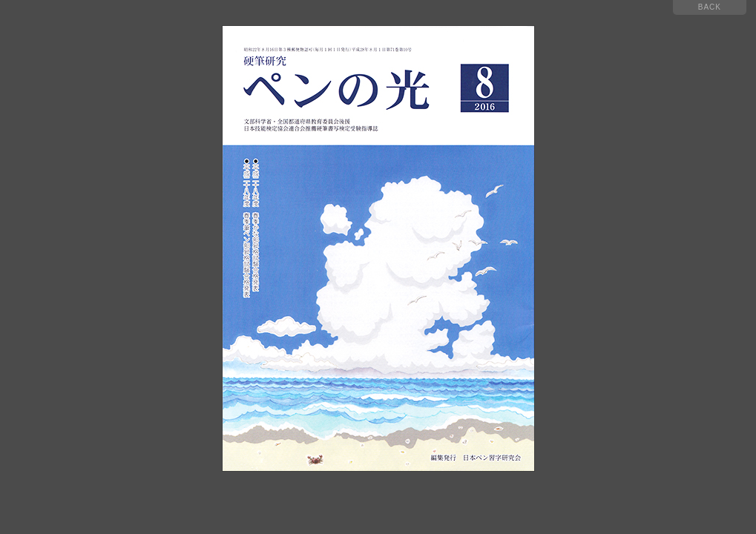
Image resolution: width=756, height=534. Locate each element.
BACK (710, 7)
